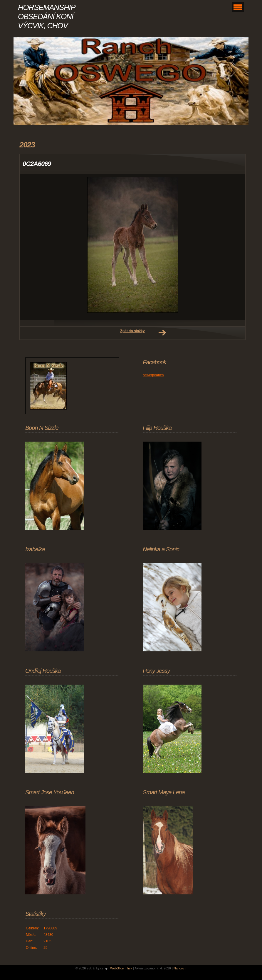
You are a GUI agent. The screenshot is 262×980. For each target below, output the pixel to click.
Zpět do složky (132, 331)
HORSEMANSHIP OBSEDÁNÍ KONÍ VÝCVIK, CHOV (46, 16)
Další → (162, 333)
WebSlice (117, 968)
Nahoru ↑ (180, 968)
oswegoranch (153, 375)
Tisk (129, 968)
